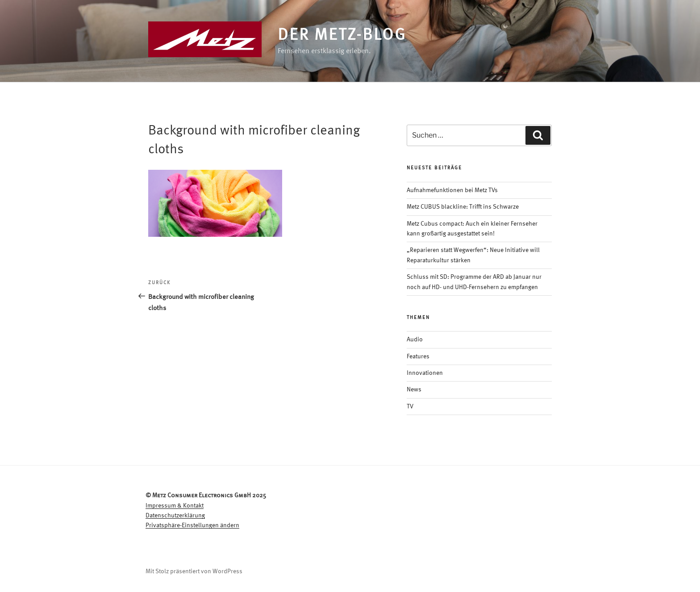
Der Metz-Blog (342, 36)
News (414, 390)
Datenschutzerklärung (175, 516)
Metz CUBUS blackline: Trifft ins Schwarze (463, 207)
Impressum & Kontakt (175, 506)
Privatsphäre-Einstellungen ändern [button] (192, 525)
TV (410, 407)
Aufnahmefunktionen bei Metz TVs (452, 190)
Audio (415, 340)
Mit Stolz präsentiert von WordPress (194, 571)
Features (418, 357)
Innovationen (425, 373)
